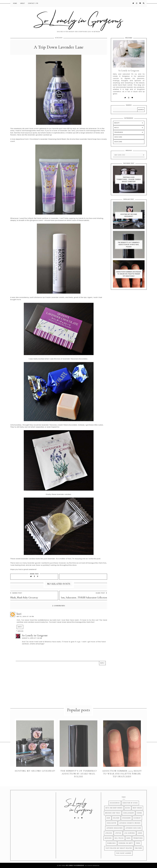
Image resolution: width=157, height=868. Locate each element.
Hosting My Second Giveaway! (129, 220)
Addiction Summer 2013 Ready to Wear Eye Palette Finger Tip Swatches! (129, 278)
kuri (19, 618)
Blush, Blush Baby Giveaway (24, 602)
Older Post (101, 598)
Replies (21, 636)
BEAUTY (117, 127)
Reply (20, 631)
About (23, 3)
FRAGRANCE (119, 137)
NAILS (117, 132)
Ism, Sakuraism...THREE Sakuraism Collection (84, 602)
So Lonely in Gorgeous (35, 640)
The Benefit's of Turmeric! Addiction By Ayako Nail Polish (129, 249)
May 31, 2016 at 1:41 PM (25, 621)
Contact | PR (33, 3)
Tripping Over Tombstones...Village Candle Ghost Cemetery (129, 184)
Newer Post (16, 598)
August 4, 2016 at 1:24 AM (32, 643)
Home (15, 3)
